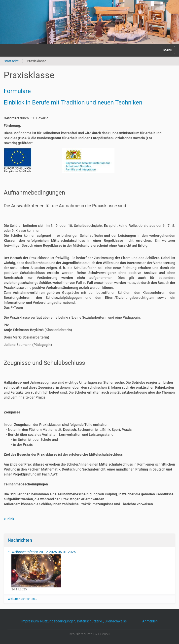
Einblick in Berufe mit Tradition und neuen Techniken (73, 102)
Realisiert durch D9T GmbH (89, 634)
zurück (9, 519)
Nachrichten (20, 540)
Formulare (17, 91)
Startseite (11, 61)
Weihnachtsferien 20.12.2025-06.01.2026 (44, 569)
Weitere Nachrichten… (22, 599)
